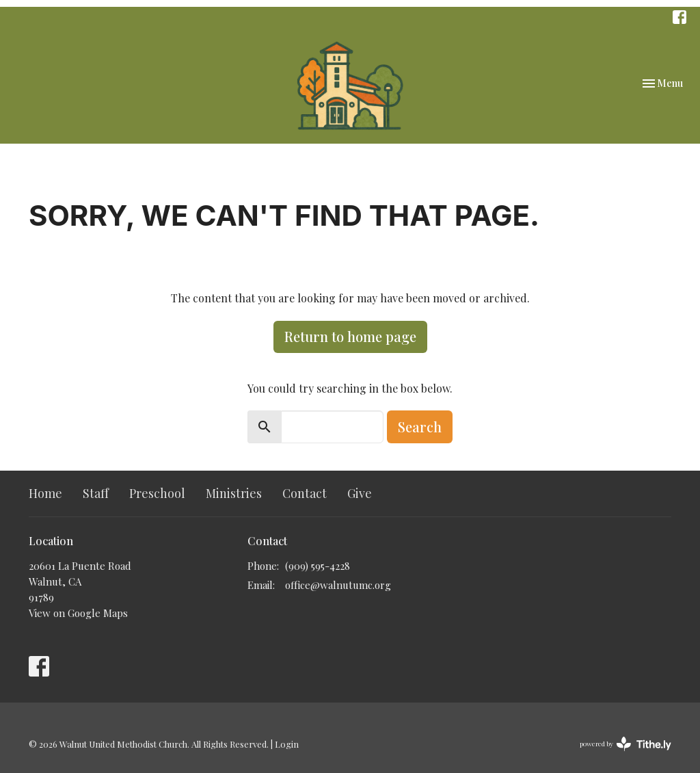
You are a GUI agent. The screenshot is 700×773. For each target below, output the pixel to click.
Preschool (157, 493)
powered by (625, 744)
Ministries (234, 493)
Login (287, 744)
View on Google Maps (78, 613)
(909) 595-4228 (318, 566)
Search (420, 427)
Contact (305, 493)
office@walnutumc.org (338, 585)
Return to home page (350, 336)
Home (45, 493)
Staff (96, 493)
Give (360, 493)
